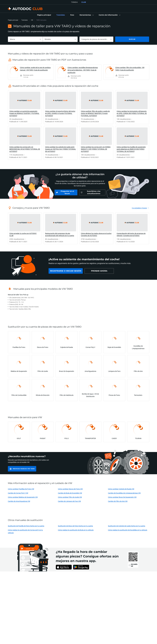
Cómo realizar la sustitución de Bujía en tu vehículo (76, 530)
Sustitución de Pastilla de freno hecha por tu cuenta (26, 526)
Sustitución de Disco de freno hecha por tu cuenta (75, 526)
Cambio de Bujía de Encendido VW (70, 493)
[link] (44, 15)
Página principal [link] (13, 20)
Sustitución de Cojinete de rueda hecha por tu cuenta (127, 526)
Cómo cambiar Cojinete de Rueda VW (121, 489)
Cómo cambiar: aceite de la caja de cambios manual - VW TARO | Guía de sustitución (35, 69)
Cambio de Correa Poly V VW (18, 493)
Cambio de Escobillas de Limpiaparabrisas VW (124, 493)
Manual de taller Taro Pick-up (18, 295)
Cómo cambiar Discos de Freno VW (70, 489)
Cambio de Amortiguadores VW (19, 501)
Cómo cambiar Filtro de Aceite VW (70, 497)
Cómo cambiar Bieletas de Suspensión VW (23, 497)
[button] (86, 15)
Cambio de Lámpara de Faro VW (69, 501)
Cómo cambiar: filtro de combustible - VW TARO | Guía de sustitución (130, 69)
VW (32, 20)
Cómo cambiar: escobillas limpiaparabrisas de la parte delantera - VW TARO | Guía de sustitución (83, 70)
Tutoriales (25, 20)
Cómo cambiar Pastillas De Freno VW (21, 489)
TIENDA (74, 2)
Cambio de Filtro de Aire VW (118, 501)
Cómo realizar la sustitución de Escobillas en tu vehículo (128, 530)
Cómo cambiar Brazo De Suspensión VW (122, 497)
